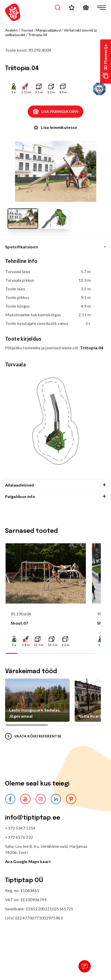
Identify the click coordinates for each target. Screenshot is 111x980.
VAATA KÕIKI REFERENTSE (33, 736)
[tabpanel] (55, 368)
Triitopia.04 (92, 348)
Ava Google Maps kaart (28, 861)
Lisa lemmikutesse (55, 127)
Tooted (27, 30)
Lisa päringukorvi (55, 112)
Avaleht (11, 30)
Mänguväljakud (48, 30)
